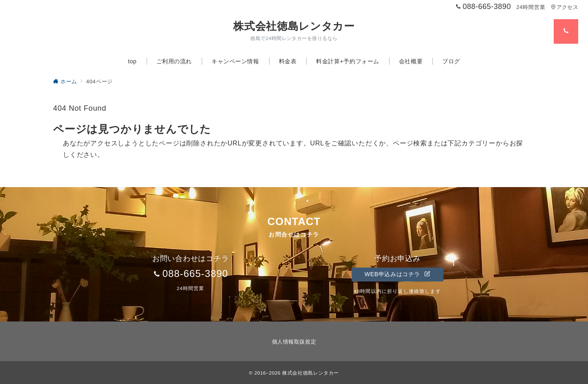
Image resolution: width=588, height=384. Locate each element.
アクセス (565, 7)
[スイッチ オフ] (566, 31)
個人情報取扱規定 (294, 342)
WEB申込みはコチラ (398, 274)
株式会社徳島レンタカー (294, 26)
